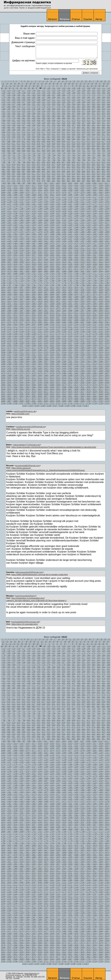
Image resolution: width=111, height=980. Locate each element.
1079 (82, 192)
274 (39, 107)
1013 (9, 185)
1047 (107, 188)
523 (74, 132)
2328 (15, 355)
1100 (101, 195)
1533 (107, 250)
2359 (95, 357)
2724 (37, 406)
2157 (70, 331)
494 (39, 130)
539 (44, 134)
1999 (95, 311)
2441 (46, 369)
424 (19, 123)
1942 (76, 304)
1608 (15, 262)
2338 (76, 355)
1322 (28, 225)
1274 (64, 218)
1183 (58, 206)
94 (25, 88)
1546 (76, 253)
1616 (64, 262)
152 (88, 93)
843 (24, 167)
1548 (88, 253)
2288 (101, 348)
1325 (46, 225)
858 (98, 167)
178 (108, 95)
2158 (76, 331)
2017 (95, 313)
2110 (3, 327)
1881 (34, 297)
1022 (64, 185)
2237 (9, 343)
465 (4, 128)
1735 (22, 278)
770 (98, 158)
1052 (28, 190)
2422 (40, 366)
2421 (34, 366)
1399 (58, 234)
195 (83, 97)
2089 (95, 322)
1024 (76, 185)
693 (44, 151)
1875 (107, 294)
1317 (107, 223)
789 (83, 160)
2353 (58, 357)
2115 (34, 327)
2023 (22, 315)
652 (59, 146)
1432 (40, 239)
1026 (88, 185)
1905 (70, 299)
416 (88, 121)
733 (24, 155)
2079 (34, 322)
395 (93, 118)
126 (68, 90)
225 (14, 102)
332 (108, 111)
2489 (9, 376)
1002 (52, 183)
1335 (107, 225)
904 (108, 172)
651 (53, 146)
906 (9, 174)
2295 (34, 350)
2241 (34, 343)
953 (24, 179)
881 (103, 169)
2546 (28, 382)
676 (68, 148)
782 (49, 160)
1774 (40, 283)
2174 (64, 334)
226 (19, 102)
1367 (82, 230)
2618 (28, 392)
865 (24, 169)
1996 (76, 311)
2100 (52, 325)
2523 (107, 378)
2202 (15, 338)
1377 (34, 232)
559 (34, 137)
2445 (70, 369)
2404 (40, 364)
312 (9, 111)
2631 (107, 392)
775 (14, 160)
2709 (34, 403)
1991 (46, 311)
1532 (101, 250)
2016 (88, 313)
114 (9, 90)
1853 (82, 292)
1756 (40, 280)
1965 (107, 306)
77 (68, 86)
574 (108, 137)
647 (34, 146)
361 (34, 116)
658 (88, 146)
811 (83, 162)
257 (64, 104)
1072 (40, 192)
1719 (34, 276)
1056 (52, 190)
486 (108, 128)
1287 (34, 220)
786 (68, 160)
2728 (61, 406)
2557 (95, 382)
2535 (70, 380)
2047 (58, 318)
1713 (107, 274)
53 (84, 84)
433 (64, 123)
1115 (82, 197)
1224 (88, 211)
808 (68, 162)
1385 (82, 232)
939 (64, 176)
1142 (28, 202)
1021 (58, 185)
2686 (3, 401)
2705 (9, 403)
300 (59, 109)
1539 (34, 253)
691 (34, 151)
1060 (76, 190)
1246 (3, 216)
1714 (3, 276)
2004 (15, 313)
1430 (28, 239)
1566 (88, 255)
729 (4, 155)
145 (53, 93)
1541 (46, 253)
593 (93, 139)
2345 (9, 357)
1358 (28, 230)
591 (83, 139)
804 (49, 162)
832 (78, 165)
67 (30, 86)
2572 (76, 385)
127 (74, 90)
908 (19, 174)
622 (19, 144)
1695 (107, 271)
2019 (107, 313)
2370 (52, 359)
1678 (3, 271)
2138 (64, 329)
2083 (58, 322)
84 (96, 86)
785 (64, 160)
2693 (46, 401)
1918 (40, 301)
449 (34, 125)
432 (59, 123)
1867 (58, 294)
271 (24, 107)
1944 (88, 304)
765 (74, 158)
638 (98, 144)
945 (93, 176)
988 (88, 181)
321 (53, 111)
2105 (82, 325)
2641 (58, 394)
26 (90, 81)
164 (39, 95)
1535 (9, 253)
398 (108, 118)
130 (88, 90)
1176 (15, 206)
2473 (22, 373)
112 (109, 88)
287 (103, 107)
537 (34, 134)
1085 (9, 195)
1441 (95, 239)
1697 (9, 274)
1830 (52, 290)
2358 (88, 357)
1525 (58, 250)
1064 (101, 190)
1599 (70, 260)
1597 (58, 260)
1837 (95, 290)
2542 (3, 382)
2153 (46, 331)
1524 (52, 250)
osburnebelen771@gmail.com (27, 445)
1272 (52, 218)
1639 (95, 264)
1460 (101, 241)
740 (59, 155)
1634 (64, 264)
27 (94, 81)
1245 (107, 213)
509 (4, 132)
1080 (88, 192)
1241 (82, 213)
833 (83, 165)
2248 (76, 343)
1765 (95, 280)
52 (81, 84)
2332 (40, 355)
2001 (107, 311)
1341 (34, 227)
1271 (46, 218)
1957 (58, 306)
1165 (58, 204)
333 (4, 114)
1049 (9, 190)
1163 (46, 204)
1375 (22, 232)
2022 (15, 315)
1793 (46, 285)
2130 (15, 329)
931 (24, 176)
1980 (88, 308)
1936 (40, 304)
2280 (52, 348)
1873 (95, 294)
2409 (70, 364)
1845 (34, 292)
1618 (76, 262)
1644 (15, 267)
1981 (95, 308)
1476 (88, 243)
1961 (82, 306)
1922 (64, 301)
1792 (40, 285)
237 (74, 102)
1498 (3, 248)
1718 (28, 276)
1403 (82, 234)
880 (98, 169)
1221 (70, 211)
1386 (88, 232)
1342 (40, 227)
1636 (76, 264)
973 (14, 181)
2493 (34, 376)
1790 (28, 285)
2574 (88, 385)
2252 (101, 343)
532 (9, 134)
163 (34, 95)
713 (34, 153)
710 (19, 153)
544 (68, 134)
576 (9, 139)
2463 (70, 371)
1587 (107, 257)
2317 (58, 352)
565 (64, 137)
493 (34, 130)
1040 (64, 188)
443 (4, 125)
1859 (9, 294)
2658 (52, 396)
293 (24, 109)
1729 (95, 276)
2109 (107, 325)
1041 (70, 188)
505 (93, 130)
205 (24, 100)
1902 (52, 299)
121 (44, 90)
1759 (58, 280)
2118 (52, 327)
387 (53, 118)
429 (44, 123)
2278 (40, 348)
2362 (3, 359)
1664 (28, 269)
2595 (107, 387)
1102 (3, 197)
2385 (34, 362)
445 (14, 125)
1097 (82, 195)
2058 (15, 320)
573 (103, 137)
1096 (76, 195)
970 (108, 179)
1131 (70, 199)
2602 (40, 389)
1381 (58, 232)
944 (88, 176)
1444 (3, 241)
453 (53, 125)
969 (103, 179)
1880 (28, 297)
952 (19, 179)
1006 (76, 183)
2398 (3, 364)
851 (64, 167)
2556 (88, 382)
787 (74, 160)
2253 (107, 343)
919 (74, 174)
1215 (34, 211)
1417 (58, 236)
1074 (52, 192)
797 (14, 162)
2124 (88, 327)
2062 (40, 320)
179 (4, 97)
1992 (52, 311)
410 (59, 121)
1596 (52, 260)
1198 (40, 209)
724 (88, 153)
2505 (107, 376)
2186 (28, 336)
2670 (15, 399)
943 (83, 176)
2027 (46, 315)
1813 (58, 287)
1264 (3, 218)
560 (39, 137)
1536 (15, 253)
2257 (22, 345)
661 (103, 146)
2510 (28, 378)
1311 (70, 223)
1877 (9, 297)
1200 (52, 209)
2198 (101, 336)
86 (103, 86)
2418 (15, 366)
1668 (52, 269)
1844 (28, 292)
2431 (95, 366)
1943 (82, 304)
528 (98, 132)
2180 (101, 334)
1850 (64, 292)
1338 (15, 227)
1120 (3, 199)
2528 (28, 380)
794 (108, 160)
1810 (40, 287)
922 (88, 174)
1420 (76, 236)
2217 (107, 338)
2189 (46, 336)
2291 (9, 350)
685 (4, 151)
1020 (52, 185)
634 (78, 144)
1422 (88, 236)
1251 (34, 216)
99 (44, 88)
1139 (9, 202)
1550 (101, 253)
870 (49, 169)
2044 (40, 318)
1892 (101, 297)
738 (49, 155)
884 (9, 172)
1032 (15, 188)
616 (98, 141)
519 (53, 132)
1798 (76, 285)
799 (24, 162)
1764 (88, 280)
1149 (70, 202)
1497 (107, 246)
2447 (82, 369)
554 (9, 137)
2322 (88, 352)
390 (68, 118)
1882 (40, 297)
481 (83, 128)
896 (68, 172)
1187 (82, 206)
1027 (95, 185)
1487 (46, 246)
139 (24, 93)
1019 (46, 185)
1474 (76, 243)
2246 (64, 343)
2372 (64, 359)
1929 (107, 301)
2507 (9, 378)
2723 (31, 406)
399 (4, 121)
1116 (88, 197)
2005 (22, 313)
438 (88, 123)
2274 (15, 348)
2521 (95, 378)
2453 (9, 371)
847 (44, 167)
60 (3, 86)
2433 (107, 366)
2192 (64, 336)
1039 (58, 188)
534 (19, 134)
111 (104, 88)
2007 (34, 313)
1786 (3, 285)
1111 (58, 197)
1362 (52, 230)
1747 (95, 278)
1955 (46, 306)
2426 (64, 366)
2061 (34, 320)
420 (108, 121)
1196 (28, 209)
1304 (28, 223)
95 (29, 88)
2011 (58, 313)
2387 (46, 362)
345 (64, 114)
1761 (70, 280)
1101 (107, 195)
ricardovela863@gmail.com (28, 466)
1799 (82, 285)
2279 (46, 348)
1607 (9, 262)
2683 (95, 399)
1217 (46, 211)
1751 (9, 280)
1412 (28, 236)
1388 (101, 232)
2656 (40, 396)
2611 (95, 389)
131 (93, 90)
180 (9, 97)
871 (53, 169)
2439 (34, 369)
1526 (64, 250)
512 (19, 132)
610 (68, 141)
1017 (34, 185)
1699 (22, 274)
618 (108, 141)
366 (59, 116)
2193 (70, 336)
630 (59, 144)
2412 (88, 364)
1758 (52, 280)
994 (9, 183)
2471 (9, 373)
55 (92, 84)
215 (74, 100)
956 (39, 179)
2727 (55, 406)
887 (24, 172)
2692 (40, 401)
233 (53, 102)
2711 (46, 403)
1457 (82, 241)
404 (29, 121)
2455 (22, 371)
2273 (9, 348)
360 (29, 116)
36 (19, 84)
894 (59, 172)
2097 (34, 325)
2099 (46, 325)
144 (49, 93)
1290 (52, 220)
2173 (58, 334)
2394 (88, 362)
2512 (40, 378)
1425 (107, 236)
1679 (9, 271)
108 (89, 88)
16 (51, 81)
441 (103, 123)
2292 (15, 350)
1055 (46, 190)
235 (64, 102)
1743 (70, 278)
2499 (70, 376)
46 (57, 84)
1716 (15, 276)
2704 (3, 403)
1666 (40, 269)
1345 (58, 227)
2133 (34, 329)
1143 (34, 202)
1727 (82, 276)
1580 (64, 257)
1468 (40, 243)
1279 (95, 218)
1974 (52, 308)
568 (78, 137)
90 (10, 88)
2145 (107, 329)
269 (14, 107)
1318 (3, 225)
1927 (95, 301)
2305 (95, 350)
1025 (82, 185)
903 (103, 172)
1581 (70, 257)
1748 (101, 278)
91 (13, 88)
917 (64, 174)
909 (24, 174)
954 (29, 179)
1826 (28, 290)
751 (4, 158)
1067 (9, 192)
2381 (9, 362)
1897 (22, 299)
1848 (52, 292)
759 (44, 158)
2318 (64, 352)
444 (9, 125)
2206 (40, 338)
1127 (46, 199)
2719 (95, 403)
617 (103, 141)
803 (44, 162)
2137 (58, 329)
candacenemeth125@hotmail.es (31, 427)
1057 (58, 190)
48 (65, 84)
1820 (101, 287)
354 (108, 114)
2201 (9, 338)
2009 (46, 313)
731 (14, 155)
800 (29, 162)
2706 (15, 403)
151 (83, 93)
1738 (40, 278)
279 (64, 107)
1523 (46, 250)
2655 (34, 396)
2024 (28, 315)
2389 (58, 362)
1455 (70, 241)
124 (59, 90)
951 (14, 179)
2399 (9, 364)
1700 (28, 274)
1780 (76, 283)
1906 (76, 299)
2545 (22, 382)
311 (4, 111)
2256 (15, 345)
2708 (28, 403)
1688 (64, 271)
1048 (3, 190)
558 (29, 137)
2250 (88, 343)
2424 (52, 366)
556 (19, 137)
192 (68, 97)
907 (14, 174)
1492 (76, 246)
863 (14, 169)
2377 (95, 359)
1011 (106, 183)
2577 (107, 385)
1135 (95, 199)
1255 (58, 216)
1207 (95, 209)
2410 (76, 364)
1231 (22, 213)
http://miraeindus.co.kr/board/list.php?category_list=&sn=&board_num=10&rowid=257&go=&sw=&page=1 (36, 599)
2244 (52, 343)
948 (108, 176)
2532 (52, 380)
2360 (101, 357)
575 (4, 139)
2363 (9, 359)
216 (78, 100)
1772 (28, 283)
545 (74, 134)
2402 (28, 364)
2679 (70, 399)
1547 (82, 253)
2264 (64, 345)
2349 (34, 357)
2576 (101, 385)
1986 (15, 311)
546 (78, 134)
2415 (107, 364)
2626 (76, 392)
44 (50, 84)
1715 (9, 276)
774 (9, 160)
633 (74, 144)
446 (19, 125)
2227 (58, 341)
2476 (40, 373)
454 (59, 125)
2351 (46, 357)
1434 (52, 239)
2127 (107, 327)
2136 (52, 329)
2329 (22, 355)
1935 (34, 304)
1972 (40, 308)
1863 (34, 294)
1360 (40, 230)
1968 (15, 308)
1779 (70, 283)
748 (98, 155)
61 (7, 86)
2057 (9, 320)
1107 (34, 197)
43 (46, 84)
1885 (58, 297)
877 (83, 169)
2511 (34, 378)
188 (49, 97)
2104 (76, 325)
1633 (58, 264)
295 (34, 109)
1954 (40, 306)
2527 (22, 380)
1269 (34, 218)
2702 (101, 401)
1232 (28, 213)
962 (68, 179)
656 (78, 146)
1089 (34, 195)
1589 (9, 260)
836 (98, 165)
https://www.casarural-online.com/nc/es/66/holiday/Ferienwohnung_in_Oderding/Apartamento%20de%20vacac (45, 469)
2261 (46, 345)
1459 (95, 241)
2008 (40, 313)
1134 (88, 199)
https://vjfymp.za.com (21, 429)
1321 (22, 225)
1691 (82, 271)
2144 (101, 329)
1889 (82, 297)
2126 (101, 327)
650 (49, 146)
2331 (34, 355)
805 (53, 162)
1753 (22, 280)
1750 (3, 280)
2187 (34, 336)
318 (39, 111)
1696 (3, 274)
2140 (76, 329)
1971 (34, 308)
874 (68, 169)
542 (59, 134)
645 (24, 146)
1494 (88, 246)
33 (7, 84)
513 (24, 132)
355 (4, 116)
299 (53, 109)
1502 (28, 248)
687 (14, 151)
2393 (82, 362)
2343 (107, 355)
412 (68, 121)
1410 (15, 236)
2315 (46, 352)
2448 (88, 369)
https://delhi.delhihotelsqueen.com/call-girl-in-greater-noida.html (40, 575)
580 (29, 139)
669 (34, 148)
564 (59, 137)
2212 (76, 338)
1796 (64, 285)
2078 (28, 322)
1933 (22, 304)
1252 (40, 216)
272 (29, 107)
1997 (82, 311)
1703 (46, 274)
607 (53, 141)
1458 (88, 241)
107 (84, 88)
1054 (40, 190)
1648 (40, 267)
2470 (3, 373)
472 (39, 128)
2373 (70, 359)
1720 (40, 276)
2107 (95, 325)
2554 (76, 382)
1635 (70, 264)
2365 (22, 359)
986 (78, 181)
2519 (82, 378)
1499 (9, 248)
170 (68, 95)
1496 (101, 246)
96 (33, 88)
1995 (70, 311)
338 (29, 114)
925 (103, 174)
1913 (9, 301)
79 (76, 86)
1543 (58, 253)
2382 (15, 362)
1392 (15, 234)
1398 (52, 234)
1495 (95, 246)
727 (103, 153)
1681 (22, 271)
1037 (46, 188)
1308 (52, 223)
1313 (82, 223)
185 (34, 97)
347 (74, 114)
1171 (95, 204)
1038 (52, 188)
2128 (3, 329)
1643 (9, 267)
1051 (22, 190)
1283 (9, 220)
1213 (22, 211)
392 (78, 118)
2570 (64, 385)
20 (66, 81)
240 (88, 102)
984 (68, 181)
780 (39, 160)
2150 (28, 331)
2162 (101, 331)
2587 (58, 387)
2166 (15, 334)
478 (68, 128)
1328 (64, 225)
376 (108, 116)
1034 (28, 188)
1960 (76, 306)
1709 (82, 274)
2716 (76, 403)
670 (39, 148)
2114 (28, 327)
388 (59, 118)
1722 (52, 276)
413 (74, 121)
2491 (22, 376)
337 (24, 114)
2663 (82, 396)
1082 (101, 192)
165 (44, 95)
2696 (64, 401)
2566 (40, 385)
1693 (95, 271)
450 (39, 125)
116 (19, 90)
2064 (52, 320)
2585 (46, 387)
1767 (107, 280)
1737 (34, 278)
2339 (82, 355)
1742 (64, 278)
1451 (46, 241)
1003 (58, 183)
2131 (22, 329)
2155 (58, 331)
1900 (40, 299)
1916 (28, 301)
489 (14, 130)
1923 (70, 301)
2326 (3, 355)
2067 (70, 320)
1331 (82, 225)
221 (103, 100)
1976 (64, 308)
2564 (28, 385)
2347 (22, 357)
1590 (15, 260)
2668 (3, 399)
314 (19, 111)
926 (108, 174)
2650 (3, 396)
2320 (76, 352)
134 (108, 90)
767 (83, 158)
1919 (46, 301)
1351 (95, 227)
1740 (52, 278)
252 (39, 104)
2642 (64, 394)
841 (14, 167)
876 (78, 169)
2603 (46, 389)
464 (108, 125)
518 (49, 132)
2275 (22, 348)
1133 (82, 199)
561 (44, 137)
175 (93, 95)
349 (83, 114)
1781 (82, 283)
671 (44, 148)
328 (88, 111)
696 (59, 151)
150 (78, 93)
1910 (101, 299)
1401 (70, 234)
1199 (46, 209)
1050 (15, 190)
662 (108, 146)
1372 (3, 232)
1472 (64, 243)
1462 (3, 243)
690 (29, 151)
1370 (101, 230)
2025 (34, 315)
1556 (28, 255)
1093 (58, 195)
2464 (76, 371)
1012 (3, 185)
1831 (58, 290)
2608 (76, 389)
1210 (3, 211)
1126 (40, 199)
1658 (101, 267)
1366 (76, 230)
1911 (107, 299)
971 (4, 181)
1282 (3, 220)
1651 (58, 267)
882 (108, 169)
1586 (101, 257)
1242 (88, 213)
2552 (64, 382)
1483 (22, 246)
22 (74, 81)
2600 (28, 389)
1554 (15, 255)
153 (93, 93)
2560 (3, 385)
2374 (76, 359)
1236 (52, 213)
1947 (107, 304)
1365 (70, 230)
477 (64, 128)
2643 (70, 394)
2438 (28, 369)
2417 (9, 366)
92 (17, 88)
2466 (88, 371)
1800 (88, 285)
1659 (107, 267)
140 (29, 93)
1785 (107, 283)
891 (44, 172)
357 (14, 116)
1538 (28, 253)
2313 (34, 352)
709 (14, 153)
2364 (15, 359)
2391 (70, 362)
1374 (15, 232)
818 (9, 165)
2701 (95, 401)
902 (98, 172)
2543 (9, 382)
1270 (40, 218)
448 (29, 125)
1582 (76, 257)
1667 (46, 269)
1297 (95, 220)
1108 (40, 197)
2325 (107, 352)
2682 (88, 399)
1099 (95, 195)
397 (103, 118)
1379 (46, 232)
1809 (34, 287)
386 (49, 118)
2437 (22, 369)
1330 (76, 225)
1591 (22, 260)
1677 (107, 269)
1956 (52, 306)
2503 (95, 376)
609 (64, 141)
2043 (34, 318)
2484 (88, 373)
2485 (95, 373)
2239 (22, 343)
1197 (34, 209)
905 (4, 174)
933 (34, 176)
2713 (58, 403)
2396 (101, 362)
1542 (52, 253)
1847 (46, 292)
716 (49, 153)
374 (98, 116)
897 (74, 172)
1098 (88, 195)
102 (59, 88)
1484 (28, 246)
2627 (82, 392)
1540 (40, 253)
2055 (107, 318)
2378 (101, 359)
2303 (82, 350)
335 (14, 114)
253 (44, 104)
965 (83, 179)
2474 (28, 373)
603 (34, 141)
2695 (58, 401)
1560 (52, 255)
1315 (95, 223)
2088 (88, 322)
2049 (70, 318)
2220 (15, 341)
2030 (64, 315)
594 (98, 139)
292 (19, 109)
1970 (28, 308)
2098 (40, 325)
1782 (88, 283)
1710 (88, 274)
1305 (34, 223)
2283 (70, 348)
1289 (46, 220)
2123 (82, 327)
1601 (82, 260)
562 (49, 137)
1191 (107, 206)
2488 (3, 376)
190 (59, 97)
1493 (82, 246)
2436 (15, 369)
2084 (64, 322)
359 (24, 116)
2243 (46, 343)
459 (83, 125)
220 (98, 100)
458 (78, 125)
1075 (58, 192)
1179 (34, 206)
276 (49, 107)
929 (14, 176)
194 (78, 97)
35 (15, 84)
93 (21, 88)
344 (59, 114)
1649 (46, 267)
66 (26, 86)
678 (78, 148)
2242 (40, 343)
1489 (58, 246)
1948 (3, 306)
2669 (9, 399)
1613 (46, 262)
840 (9, 167)
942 (78, 176)
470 (29, 128)
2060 (28, 320)
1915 (22, 301)
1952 (28, 306)
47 (61, 84)
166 (49, 95)
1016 (28, 185)
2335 (58, 355)
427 (34, 123)
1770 (15, 283)
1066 (3, 192)
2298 (52, 350)
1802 (101, 285)
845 (34, 167)
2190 (52, 336)
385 (44, 118)
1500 (15, 248)
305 (83, 109)
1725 (70, 276)
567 (74, 137)
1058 (64, 190)
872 (59, 169)
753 (14, 158)
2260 (40, 345)
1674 (88, 269)
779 (34, 160)
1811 (46, 287)
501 (74, 130)
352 (98, 114)
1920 (52, 301)
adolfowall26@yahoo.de (25, 411)
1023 (70, 185)
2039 (9, 318)
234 (59, 102)
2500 (76, 376)
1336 (3, 227)
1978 (76, 308)
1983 (107, 308)
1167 (70, 204)
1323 (34, 225)
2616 (15, 392)
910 (29, 174)
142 (39, 93)
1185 (70, 206)
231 (44, 102)
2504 (101, 376)
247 (14, 104)
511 (14, 132)
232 (49, 102)
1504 (40, 248)
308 (98, 109)
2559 (107, 382)
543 (64, 134)
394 (88, 118)
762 (59, 158)
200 (108, 97)
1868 (64, 294)
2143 (95, 329)
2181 (107, 334)
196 (88, 97)
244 (108, 102)
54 (88, 84)
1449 (34, 241)
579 (24, 139)
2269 (95, 345)
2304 (88, 350)
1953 (34, 306)
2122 (76, 327)
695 (53, 151)
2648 (101, 394)
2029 (58, 315)
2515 (58, 378)
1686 (52, 271)
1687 (58, 271)
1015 (22, 185)
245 (4, 104)
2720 (101, 403)
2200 (3, 338)
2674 (40, 399)
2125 (95, 327)
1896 (15, 299)
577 (14, 139)
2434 (3, 369)
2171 (46, 334)
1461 (107, 241)
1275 (70, 218)
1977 (70, 308)
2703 (107, 401)
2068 (76, 320)
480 (78, 128)
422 (9, 123)
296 (39, 109)
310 (108, 109)
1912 (3, 301)
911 (34, 174)
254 (49, 104)
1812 (52, 287)
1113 (70, 197)
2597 (9, 389)
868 (39, 169)
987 (83, 181)
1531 (95, 250)
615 (93, 141)
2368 (40, 359)
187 (44, 97)
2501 (82, 376)
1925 (82, 301)
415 (83, 121)
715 (44, 153)
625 (34, 144)
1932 (15, 304)
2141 (82, 329)
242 (98, 102)
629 (53, 144)
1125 (34, 199)
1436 (64, 239)
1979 (82, 308)
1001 (46, 183)
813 (93, 162)
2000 (101, 311)
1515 (107, 248)
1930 (3, 304)
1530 (88, 250)
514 (29, 132)
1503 (34, 248)
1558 (40, 255)
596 (108, 139)
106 (79, 88)
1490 (64, 246)
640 (108, 144)
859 (103, 167)
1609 (22, 262)
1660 (3, 269)
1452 (52, 241)
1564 (76, 255)
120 (39, 90)
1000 (39, 183)
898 (78, 172)
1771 (22, 283)
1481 (9, 246)
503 (83, 130)
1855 (95, 292)
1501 (22, 248)
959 (53, 179)
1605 (107, 260)
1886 (64, 297)
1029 (107, 185)
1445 (9, 241)
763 (64, 158)
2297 (46, 350)
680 (88, 148)
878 (88, 169)
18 (59, 81)
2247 (70, 343)
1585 (95, 257)
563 (53, 137)
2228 (64, 341)
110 (99, 88)
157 (4, 95)
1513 (95, 248)
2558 (101, 382)
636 (88, 144)
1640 (101, 264)
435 (74, 123)
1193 (9, 209)
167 (53, 95)
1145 (46, 202)
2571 (70, 385)
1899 (34, 299)
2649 (107, 394)
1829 (46, 290)
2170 (40, 334)
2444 (64, 369)
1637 (82, 264)
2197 (95, 336)
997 (24, 183)
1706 (64, 274)
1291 (58, 220)
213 (64, 100)
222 (108, 100)
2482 (76, 373)
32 (3, 84)
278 (59, 107)
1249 (22, 216)
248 (19, 104)
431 (53, 123)
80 (80, 86)
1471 (58, 243)
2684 (101, 399)
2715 (70, 403)
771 (103, 158)
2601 (34, 389)
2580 (15, 387)
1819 (95, 287)
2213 (82, 338)
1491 (70, 246)
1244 (101, 213)
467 (14, 128)
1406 (101, 234)
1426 (3, 239)
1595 (46, 260)
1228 (3, 213)
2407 (58, 364)
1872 (88, 294)
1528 (76, 250)
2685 (107, 399)
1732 (3, 278)
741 (64, 155)
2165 (9, 334)
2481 (70, 373)
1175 (9, 206)
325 (74, 111)
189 (53, 97)
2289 (107, 348)
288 (108, 107)
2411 (82, 364)
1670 (64, 269)
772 (108, 158)
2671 (22, 399)
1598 (64, 260)
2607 (70, 389)
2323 (95, 352)
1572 (15, 257)
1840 (3, 292)
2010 (52, 313)
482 (88, 128)
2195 (82, 336)
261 (83, 104)
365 (53, 116)
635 (83, 144)
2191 (58, 336)
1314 (88, 223)
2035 (95, 315)
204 (19, 100)
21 (70, 81)
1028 (101, 185)
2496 (52, 376)
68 (34, 86)
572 (98, 137)
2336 (64, 355)
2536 (76, 380)
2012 (64, 313)
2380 (3, 362)
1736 (28, 278)
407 (44, 121)
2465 (82, 371)
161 (24, 95)
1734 (15, 278)
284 (88, 107)
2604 (52, 389)
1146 (52, 202)
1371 (107, 230)
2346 (15, 357)
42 (42, 84)
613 (83, 141)
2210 (64, 338)
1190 (101, 206)
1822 (3, 290)
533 (14, 134)
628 (49, 144)
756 (29, 158)
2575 (95, 385)
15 (47, 81)
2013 (70, 313)
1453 (58, 241)
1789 (22, 285)
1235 (46, 213)
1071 (34, 192)
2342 (101, 355)
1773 (34, 283)
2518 (76, 378)
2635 (22, 394)
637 (93, 144)
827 (53, 165)
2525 (9, 380)
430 (49, 123)
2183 (9, 336)
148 (68, 93)
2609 (82, 389)
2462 (64, 371)
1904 (64, 299)
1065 (107, 190)
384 (39, 118)
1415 (46, 236)
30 (105, 81)
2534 (64, 380)
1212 (15, 211)
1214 (28, 211)
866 (29, 169)
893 (53, 172)
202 (9, 100)
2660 (64, 396)
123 (53, 90)
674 (59, 148)
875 (74, 169)
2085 (70, 322)
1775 (46, 283)
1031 (9, 188)
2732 (85, 406)
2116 (40, 327)
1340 (28, 227)
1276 (76, 218)
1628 (28, 264)
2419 (22, 366)
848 (49, 167)
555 (14, 137)
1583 (82, 257)
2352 (52, 357)
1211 (9, 211)
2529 (34, 380)
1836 (88, 290)
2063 (46, 320)
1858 (3, 294)
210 (49, 100)
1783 (95, 283)
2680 (76, 399)
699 (74, 151)
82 (88, 86)
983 (64, 181)
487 (4, 130)
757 (34, 158)
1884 (52, 297)
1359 (34, 230)
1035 (34, 188)
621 (14, 144)
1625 (9, 264)
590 (78, 139)
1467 (34, 243)
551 (103, 134)
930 (19, 176)
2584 (40, 387)
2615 (9, 392)
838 (108, 165)
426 (29, 123)
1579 (58, 257)
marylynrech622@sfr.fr (26, 596)
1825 (22, 290)
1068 (15, 192)
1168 (76, 204)
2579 (9, 387)
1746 (88, 278)
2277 (34, 348)
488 (9, 130)
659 (93, 146)
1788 (15, 285)
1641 (107, 264)
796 (9, 162)
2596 (3, 389)
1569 (107, 255)
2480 (64, 373)
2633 (9, 394)
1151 (82, 202)
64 (18, 86)
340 (39, 114)
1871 (82, 294)
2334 (52, 355)
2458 (40, 371)
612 (78, 141)
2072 (101, 320)
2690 (28, 401)
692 (39, 151)
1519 (22, 250)
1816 (76, 287)
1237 (58, 213)
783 (53, 160)
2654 (28, 396)
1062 (88, 190)
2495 (46, 376)
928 (9, 176)
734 (29, 155)
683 (103, 148)
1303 (22, 223)
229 (34, 102)
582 (39, 139)
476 (59, 128)
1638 (88, 264)
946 (98, 176)
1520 (28, 250)
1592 (28, 260)
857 (93, 167)
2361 (107, 357)
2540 (101, 380)
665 (14, 148)
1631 (46, 264)
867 (34, 169)
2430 (88, 366)
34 (11, 84)
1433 (46, 239)
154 (98, 93)
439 (93, 123)
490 (19, 130)
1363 (58, 230)
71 (45, 86)
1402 (76, 234)
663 (4, 148)
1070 (28, 192)
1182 (52, 206)
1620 (88, 262)
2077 (22, 322)
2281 (58, 348)
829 (64, 165)
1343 (46, 227)
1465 (22, 243)
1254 (52, 216)
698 (68, 151)
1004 (64, 183)
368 (68, 116)
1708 (76, 274)
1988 (28, 311)
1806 (15, 287)
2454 (15, 371)
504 (88, 130)
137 (14, 93)
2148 (15, 331)
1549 (95, 253)
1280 (101, 218)
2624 (64, 392)
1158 (15, 204)
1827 (34, 290)
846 (39, 167)
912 (39, 174)
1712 (101, 274)
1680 (15, 271)
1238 (64, 213)
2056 (3, 320)
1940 (64, 304)
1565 (82, 255)
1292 (64, 220)
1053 (34, 190)
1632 (52, 264)
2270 (101, 345)
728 (108, 153)
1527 (70, 250)
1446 (15, 241)
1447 (22, 241)
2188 (40, 336)
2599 (22, 389)
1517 (9, 250)
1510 (76, 248)
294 (29, 109)
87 (107, 86)
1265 (9, 218)
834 (88, 165)
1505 (46, 248)
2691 (34, 401)
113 (4, 90)
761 (53, 158)
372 (88, 116)
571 (93, 137)
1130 (64, 199)
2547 (34, 382)
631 (64, 144)
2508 (15, 378)
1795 (58, 285)
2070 (88, 320)
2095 (22, 325)
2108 (101, 325)
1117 (95, 197)
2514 (52, 378)
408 (49, 121)
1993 (58, 311)
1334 (101, 225)
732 (19, 155)
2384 (28, 362)
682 (98, 148)
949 (4, 179)
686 (9, 151)
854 (78, 167)
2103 (70, 325)
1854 (88, 292)
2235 (107, 341)
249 (24, 104)
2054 (101, 318)
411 (64, 121)
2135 (46, 329)
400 (9, 121)
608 (59, 141)
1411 (22, 236)
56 (96, 84)
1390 (3, 234)
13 (39, 81)
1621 (95, 262)
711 (24, 153)
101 (54, 88)
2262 (52, 345)
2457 (34, 371)
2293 (22, 350)
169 (64, 95)
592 (88, 139)
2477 (46, 373)
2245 (58, 343)
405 (34, 121)
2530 (40, 380)
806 (59, 162)
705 (103, 151)
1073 (46, 192)
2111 (9, 327)
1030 (3, 188)
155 (103, 93)
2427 (70, 366)
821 (24, 165)
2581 (22, 387)
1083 (107, 192)
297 (44, 109)
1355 (9, 230)
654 (68, 146)
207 (34, 100)
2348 (28, 357)
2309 (9, 352)
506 (98, 130)
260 (78, 104)
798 (19, 162)
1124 (28, 199)
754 (19, 158)
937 (53, 176)
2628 (88, 392)
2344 (3, 357)
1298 (101, 220)
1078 (76, 192)
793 (103, 160)
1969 (22, 308)
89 (6, 88)
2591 (82, 387)
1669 (58, 269)
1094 (64, 195)
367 (64, 116)
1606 (3, 262)
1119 (107, 197)
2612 (101, 389)
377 (4, 118)
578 (19, 139)
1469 (46, 243)
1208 (101, 209)
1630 (40, 264)
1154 (101, 202)
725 (93, 153)
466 (9, 128)
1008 (88, 183)
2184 (15, 336)
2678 (64, 399)
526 (88, 132)
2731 (79, 406)
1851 (70, 292)
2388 (52, 362)
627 (44, 144)
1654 (76, 267)
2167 (22, 334)
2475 (34, 373)
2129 (9, 329)
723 (83, 153)
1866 (52, 294)
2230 (76, 341)
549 (93, 134)
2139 (70, 329)
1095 (70, 195)
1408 (3, 236)
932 (29, 176)
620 (9, 144)
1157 (9, 204)
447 (24, 125)
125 (64, 90)
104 (69, 88)
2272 (3, 348)
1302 (15, 223)
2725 (43, 406)
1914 (15, 301)
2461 (58, 371)
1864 (40, 294)
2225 (46, 341)
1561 (58, 255)
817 (4, 165)
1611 (34, 262)
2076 (15, 322)
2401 (22, 364)
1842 (15, 292)
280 (68, 107)
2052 (88, 318)
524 (78, 132)
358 (19, 116)
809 (74, 162)
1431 (34, 239)
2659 (58, 396)
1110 (52, 197)
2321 (82, 352)
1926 (88, 301)
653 (64, 146)
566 (68, 137)
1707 (70, 274)
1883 (46, 297)
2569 (58, 385)
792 (98, 160)
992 (108, 181)
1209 (107, 209)
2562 (15, 385)
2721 (107, 403)
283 (83, 107)
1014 (15, 185)
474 (49, 128)
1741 (58, 278)
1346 (64, 227)
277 (53, 107)
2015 (82, 313)
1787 (9, 285)
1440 (88, 239)
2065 (58, 320)
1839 (107, 290)
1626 (15, 264)
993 (4, 183)
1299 (107, 220)
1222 (76, 211)
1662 (15, 269)
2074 (3, 322)
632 (68, 144)
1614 (52, 262)
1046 (101, 188)
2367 (34, 359)
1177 (22, 206)
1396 (40, 234)
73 (53, 86)
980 (49, 181)
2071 (95, 320)
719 (64, 153)
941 (74, 176)
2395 (95, 362)
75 (61, 86)
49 (69, 84)
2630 (101, 392)
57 (100, 84)
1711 (95, 274)
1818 (88, 287)
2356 (76, 357)
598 (9, 141)
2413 (95, 364)
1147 (58, 202)
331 (103, 111)
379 (14, 118)
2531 (46, 380)
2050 (76, 318)
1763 (82, 280)
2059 (22, 320)
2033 (82, 315)
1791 (34, 285)
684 (108, 148)
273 (34, 107)
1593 (34, 260)
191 (64, 97)
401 (14, 121)
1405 (95, 234)
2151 (34, 331)
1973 (46, 308)
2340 (88, 355)
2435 (9, 369)
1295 (82, 220)
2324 (101, 352)
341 (44, 114)
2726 (49, 406)
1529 (82, 250)
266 (108, 104)
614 (88, 141)
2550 (52, 382)
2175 (70, 334)
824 (39, 165)
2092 (3, 325)
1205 (82, 209)
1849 (58, 292)
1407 (107, 234)
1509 (70, 248)
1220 (64, 211)
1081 (95, 192)
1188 (88, 206)
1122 (15, 199)
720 (68, 153)
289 (4, 109)
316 (29, 111)
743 (74, 155)
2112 (15, 327)
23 (78, 81)
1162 (40, 204)
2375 (82, 359)
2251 (95, 343)
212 (59, 100)
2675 (46, 399)
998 (29, 183)
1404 (88, 234)
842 (19, 167)
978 (39, 181)
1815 (70, 287)
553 (4, 137)
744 (78, 155)
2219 (9, 341)
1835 (82, 290)
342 (49, 114)
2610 (88, 389)
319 (44, 111)
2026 (40, 315)
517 (44, 132)
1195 (22, 209)
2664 (88, 396)
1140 (15, 202)
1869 (70, 294)
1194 (15, 209)
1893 (107, 297)
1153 (95, 202)
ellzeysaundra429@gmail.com (29, 572)
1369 (95, 230)
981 (53, 181)
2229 (70, 341)
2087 (82, 322)
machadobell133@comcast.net (25, 622)
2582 (28, 387)
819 (14, 165)
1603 (95, 260)
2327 (9, 355)
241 (93, 102)
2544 (15, 382)
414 (78, 121)
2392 (76, 362)
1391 (9, 234)
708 (9, 153)
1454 (64, 241)
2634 (15, 394)
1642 (3, 267)
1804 (3, 287)
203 (14, 100)
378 (9, 118)
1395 (34, 234)
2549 (46, 382)
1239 (70, 213)
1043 (82, 188)
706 (108, 151)
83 (92, 86)
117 (24, 90)
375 (103, 116)
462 (98, 125)
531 (4, 134)
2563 (22, 385)
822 (29, 165)
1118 (101, 197)
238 (78, 102)
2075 (9, 322)
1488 (52, 246)
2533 (58, 380)
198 (98, 97)
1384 (76, 232)
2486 (101, 373)
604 (39, 141)
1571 (9, 257)
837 (103, 165)
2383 (22, 362)
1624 (3, 264)
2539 (95, 380)
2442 (52, 369)
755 (24, 158)
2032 (76, 315)
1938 (52, 304)
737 (44, 155)
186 (39, 97)
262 (88, 104)
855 (83, 167)
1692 (88, 271)
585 (53, 139)
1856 (101, 292)
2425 (58, 366)
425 (24, 123)
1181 (46, 206)
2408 (64, 364)
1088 (28, 195)
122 (49, 90)
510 (9, 132)
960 (59, 179)
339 (34, 114)
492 (29, 130)
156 (108, 93)
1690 (76, 271)
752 (9, 158)
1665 (34, 269)
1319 (9, 225)
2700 (88, 401)
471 (34, 128)
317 (34, 111)
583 (44, 139)
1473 (70, 243)
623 (24, 144)
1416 (52, 236)
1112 (64, 197)
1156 (3, 204)
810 (78, 162)
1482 (15, 246)
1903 (58, 299)
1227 (107, 211)
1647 (34, 267)
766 (78, 158)
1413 (34, 236)
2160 (88, 331)
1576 (40, 257)
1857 (107, 292)
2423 (46, 366)
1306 (40, 223)
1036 (40, 188)
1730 (101, 276)
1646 (28, 267)
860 (108, 167)
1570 (3, 257)
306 (88, 109)
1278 (88, 218)
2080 (40, 322)
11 (32, 81)
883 (4, 172)
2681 (82, 399)
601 (24, 141)
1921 (58, 301)
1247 (9, 216)
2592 (88, 387)
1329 (70, 225)
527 (93, 132)
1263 (107, 216)
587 (64, 139)
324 (68, 111)
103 (64, 88)
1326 (52, 225)
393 (83, 118)
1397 (46, 234)
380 (19, 118)
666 (19, 148)
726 (98, 153)
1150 (76, 202)
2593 (95, 387)
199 (103, 97)
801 (34, 162)
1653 (70, 267)
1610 (28, 262)
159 (14, 95)
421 (4, 123)
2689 (22, 401)
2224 (40, 341)
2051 (82, 318)
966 (88, 179)
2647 (95, 394)
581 (34, 139)
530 (108, 132)
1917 (34, 301)
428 (39, 123)
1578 (52, 257)
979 (44, 181)
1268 (28, 218)
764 (68, 158)
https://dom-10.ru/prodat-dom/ (25, 624)
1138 (3, 202)
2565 (34, 385)
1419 (70, 236)
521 (64, 132)
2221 (22, 341)
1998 (88, 311)
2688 (15, 401)
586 (59, 139)
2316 (52, 352)
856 (88, 167)
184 (29, 97)
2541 (107, 380)
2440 (40, 369)
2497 (58, 376)
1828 (40, 290)
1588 (3, 260)
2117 (46, 327)
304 (78, 109)
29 (101, 81)
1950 (15, 306)
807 (64, 162)
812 (88, 162)
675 (64, 148)
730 (9, 155)
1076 (64, 192)
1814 (64, 287)
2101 (58, 325)
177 (103, 95)
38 (27, 84)
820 (19, 165)
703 (93, 151)
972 (9, 181)
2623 (58, 392)
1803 (107, 285)
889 (34, 172)
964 (78, 179)
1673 (82, 269)
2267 (82, 345)
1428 (15, 239)
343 (53, 114)
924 (98, 174)
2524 (3, 380)
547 (83, 134)
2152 (40, 331)
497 (53, 130)
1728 (88, 276)
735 (34, 155)
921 (83, 174)
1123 (22, 199)
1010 (100, 183)
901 (93, 172)
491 (24, 130)
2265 (70, 345)
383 (34, 118)
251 (34, 104)
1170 (88, 204)
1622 (101, 262)
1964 (101, 306)
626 (39, 144)
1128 (52, 199)
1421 (82, 236)
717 (53, 153)
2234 (101, 341)
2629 (95, 392)
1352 (101, 227)
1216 (40, 211)
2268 (88, 345)
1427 (9, 239)
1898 (28, 299)
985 (74, 181)
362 (39, 116)
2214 (88, 338)
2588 (64, 387)
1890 (88, 297)
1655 (82, 267)
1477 (95, 243)
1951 (22, 306)
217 (83, 100)
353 (103, 114)
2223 (34, 341)
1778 (64, 283)
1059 (70, 190)
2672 (28, 399)
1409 (9, 236)
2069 (82, 320)
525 (83, 132)
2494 (40, 376)
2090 (101, 322)
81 (84, 86)
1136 (101, 199)
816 (108, 162)
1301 (9, 223)
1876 (3, 297)
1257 (70, 216)
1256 (64, 216)
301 (64, 109)
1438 (76, 239)
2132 (28, 329)
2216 (101, 338)
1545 (70, 253)
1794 (52, 285)
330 (98, 111)
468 (19, 128)
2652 (15, 396)
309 (103, 109)
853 (74, 167)
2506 (3, 378)
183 (24, 97)
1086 (15, 195)
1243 (95, 213)
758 (39, 158)
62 (10, 86)
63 (14, 86)
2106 (88, 325)
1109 (46, 197)
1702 (40, 274)
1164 (52, 204)
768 (88, 158)
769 (93, 158)
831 (74, 165)
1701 (34, 274)
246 (9, 104)
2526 (15, 380)
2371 (58, 359)
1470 (52, 243)
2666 (101, 396)
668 (29, 148)
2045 (46, 318)
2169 (34, 334)
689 (24, 151)
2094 (15, 325)
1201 (58, 209)
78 (72, 86)
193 (74, 97)
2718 (88, 403)
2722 (24, 406)
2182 (3, 336)
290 (9, 109)
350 (88, 114)
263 (93, 104)
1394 (28, 234)
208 (39, 100)
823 (34, 165)
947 (103, 176)
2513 (46, 378)
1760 (64, 280)
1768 (3, 283)
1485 (34, 246)
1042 (76, 188)
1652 (64, 267)
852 (68, 167)
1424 (101, 236)
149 (74, 93)
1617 (70, 262)
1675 (95, 269)
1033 (22, 188)
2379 (107, 359)
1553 (9, 255)
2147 (9, 331)
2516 (64, 378)
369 (74, 116)
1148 (64, 202)
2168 (28, 334)
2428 (76, 366)
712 (29, 153)
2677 (58, 399)
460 (88, 125)
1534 (3, 253)
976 (29, 181)
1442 (101, 239)
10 (28, 81)
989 (93, 181)
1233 (34, 213)
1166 (64, 204)
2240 (28, 343)
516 (39, 132)
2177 (82, 334)
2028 (52, 315)
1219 (58, 211)
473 (44, 128)
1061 (82, 190)
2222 (28, 341)
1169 (82, 204)
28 (97, 81)
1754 (28, 280)
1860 (15, 294)
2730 (73, 406)
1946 (101, 304)
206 (29, 100)
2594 (101, 387)
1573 (22, 257)
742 (68, 155)
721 (74, 153)
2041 (22, 318)
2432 (101, 366)
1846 (40, 292)
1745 (82, 278)
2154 (52, 331)
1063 (95, 190)
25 (86, 81)
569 (83, 137)
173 (83, 95)
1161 (34, 204)
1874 (101, 294)
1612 (40, 262)
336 (19, 114)
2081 (46, 322)
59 (108, 84)
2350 (40, 357)
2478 (52, 373)
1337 (9, 227)
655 (74, 146)
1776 (52, 283)
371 (83, 116)
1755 (34, 280)
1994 (64, 311)
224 (9, 102)
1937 (46, 304)
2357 (82, 357)
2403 (34, 364)
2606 (64, 389)
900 (88, 172)
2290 (3, 350)
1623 (107, 262)
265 (103, 104)
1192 (3, 209)
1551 (107, 253)
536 (29, 134)
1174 (3, 206)
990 (98, 181)
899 (83, 172)
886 (19, 172)
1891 (95, 297)
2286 (88, 348)
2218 (3, 341)
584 (49, 139)
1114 (76, 197)
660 (98, 146)
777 (24, 160)
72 (49, 86)
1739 (46, 278)
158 (9, 95)
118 (29, 90)
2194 (76, 336)
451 (44, 125)
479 (74, 128)
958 (49, 179)
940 (68, 176)
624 (29, 144)
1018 (40, 185)
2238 (15, 343)
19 (63, 81)
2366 (28, 359)
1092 (52, 195)
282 (78, 107)
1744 (76, 278)
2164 (3, 334)
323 (64, 111)
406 (39, 121)
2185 (22, 336)
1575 (34, 257)
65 (22, 86)
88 (2, 88)
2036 (101, 315)
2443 (58, 369)
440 (98, 123)
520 (59, 132)
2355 (70, 357)
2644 (76, 394)
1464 (15, 243)
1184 (64, 206)
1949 (9, 306)
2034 (88, 315)
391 (74, 118)
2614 (3, 392)
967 (93, 179)
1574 (28, 257)
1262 (101, 216)
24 (82, 81)
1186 (76, 206)
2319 (70, 352)
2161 (95, 331)
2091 (107, 322)
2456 (28, 371)
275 (44, 107)
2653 (22, 396)
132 (98, 90)
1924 (76, 301)
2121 (70, 327)
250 (29, 104)
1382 (64, 232)
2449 (95, 369)
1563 (70, 255)
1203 (70, 209)
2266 (76, 345)
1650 (52, 267)
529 (103, 132)
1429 (22, 239)
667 (24, 148)
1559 (46, 255)
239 (83, 102)
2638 (40, 394)
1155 (107, 202)
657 (83, 146)
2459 (46, 371)
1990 (40, 311)
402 (19, 121)
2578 (3, 387)
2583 (34, 387)
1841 (9, 292)
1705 (58, 274)
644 (19, 146)
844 (29, 167)
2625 (70, 392)
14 (43, 81)
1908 (88, 299)
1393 (22, 234)
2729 (67, 406)
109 (94, 88)
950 (9, 179)
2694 (52, 401)
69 (37, 86)
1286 (28, 220)
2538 (88, 380)
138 (19, 93)
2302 (76, 350)
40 (34, 84)
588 (68, 139)
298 (49, 109)
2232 (88, 341)
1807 (22, 287)
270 (19, 107)
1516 (3, 250)
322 (59, 111)
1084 (3, 195)
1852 (76, 292)
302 (68, 109)
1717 (22, 276)
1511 (82, 248)
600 (19, 141)
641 (4, 146)
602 (29, 141)
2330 (28, 355)
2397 (107, 362)
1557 (34, 255)
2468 (101, 371)
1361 (46, 230)
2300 (64, 350)
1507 (58, 248)
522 (68, 132)
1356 (15, 230)
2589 (70, 387)
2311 (22, 352)
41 (38, 84)
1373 (9, 232)
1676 (101, 269)
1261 (95, 216)
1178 (28, 206)
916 (59, 174)
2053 (95, 318)
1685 (46, 271)
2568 (52, 385)
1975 (58, 308)
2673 (34, 399)
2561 (9, 385)
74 (57, 86)
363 (44, 116)
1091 (46, 195)
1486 (40, 246)
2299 (58, 350)
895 (64, 172)
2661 (70, 396)
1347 (70, 227)
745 (83, 155)
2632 (3, 394)
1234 (40, 213)
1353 (107, 227)
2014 (76, 313)
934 (39, 176)
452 (49, 125)
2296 (40, 350)
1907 (82, 299)
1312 (76, 223)
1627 (22, 264)
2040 (15, 318)
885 (14, 172)
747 (93, 155)
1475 (82, 243)
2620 (40, 392)
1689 (70, 271)
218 (88, 100)
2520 (88, 378)
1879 (22, 297)
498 (59, 130)
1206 (88, 209)
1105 (22, 197)
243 (103, 102)
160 (19, 95)
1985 (9, 311)
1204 (76, 209)
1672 (76, 269)
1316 (101, 223)
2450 (101, 369)
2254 (3, 345)
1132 (76, 199)
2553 (70, 382)
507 (103, 130)
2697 (70, 401)
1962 (88, 306)
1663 (22, 269)
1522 (40, 250)
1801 (95, 285)
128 (78, 90)
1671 (70, 269)
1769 (9, 283)
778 (29, 160)
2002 (3, 313)
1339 (22, 227)
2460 (52, 371)
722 (78, 153)
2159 (82, 331)
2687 (9, 401)
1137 (107, 199)
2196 (88, 336)
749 (103, 155)
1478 (101, 243)
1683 (34, 271)
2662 (76, 396)
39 (30, 84)
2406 (52, 364)
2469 (107, 371)
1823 (9, 290)
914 (49, 174)
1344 (52, 227)
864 (19, 169)
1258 (76, 216)
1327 (58, 225)
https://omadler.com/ (20, 414)
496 (49, 130)
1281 (107, 218)
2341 (95, 355)
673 (53, 148)
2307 (107, 350)
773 (4, 160)
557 (24, 137)
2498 (64, 376)
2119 (58, 327)
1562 (64, 255)
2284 (76, 348)
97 (37, 88)
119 (34, 90)
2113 (22, 327)
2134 (40, 329)
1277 (82, 218)
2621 (46, 392)
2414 (101, 364)
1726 (76, 276)
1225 (95, 211)
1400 (64, 234)
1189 (95, 206)
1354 (3, 230)
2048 (64, 318)
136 (9, 93)
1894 (3, 299)
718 (59, 153)
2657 (46, 396)
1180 (40, 206)
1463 (9, 243)
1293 (70, 220)
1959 (70, 306)
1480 (3, 246)
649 (44, 146)
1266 (15, 218)
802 (39, 162)
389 (64, 118)
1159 (22, 204)
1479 (107, 243)
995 (14, 183)
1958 (64, 306)
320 (49, 111)
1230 (15, 213)
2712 (52, 403)
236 (68, 102)
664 (9, 148)
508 (108, 130)
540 (49, 134)
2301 (70, 350)
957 (44, 179)
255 (53, 104)
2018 (101, 313)
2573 (82, 385)
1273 (58, 218)
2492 (28, 376)
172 (78, 95)
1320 (15, 225)
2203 (22, 338)
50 (73, 84)
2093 (9, 325)
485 (103, 128)
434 (68, 123)
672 (49, 148)
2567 (46, 385)
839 (4, 167)
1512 (88, 248)
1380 (52, 232)
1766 (101, 280)
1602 (88, 260)
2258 (28, 345)
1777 (58, 283)
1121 (9, 199)
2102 (64, 325)
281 (74, 107)
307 (93, 109)
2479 (58, 373)
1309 (58, 223)
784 (59, 160)
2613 (107, 389)
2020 (3, 315)
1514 (101, 248)
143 (44, 93)
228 (29, 102)
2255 (9, 345)
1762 (76, 280)
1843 (22, 292)
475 (53, 128)
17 (55, 81)
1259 (82, 216)
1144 (40, 202)
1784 (101, 283)
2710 (40, 403)
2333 (46, 355)
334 (9, 114)
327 (83, 111)
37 (23, 84)
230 (39, 102)
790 (88, 160)
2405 (46, 364)
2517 (70, 378)
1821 (107, 287)
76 (65, 86)
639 (103, 144)
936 (49, 176)
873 (64, 169)
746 (88, 155)
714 (39, 153)
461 (93, 125)
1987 (22, 311)
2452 (3, 371)
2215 (95, 338)
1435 (58, 239)
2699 (82, 401)
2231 (82, 341)
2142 (88, 329)
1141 (22, 202)
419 (103, 121)
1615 (58, 262)
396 (98, 118)
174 (88, 95)
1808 (28, 287)
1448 (28, 241)
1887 (70, 297)
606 (49, 141)
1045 (95, 188)
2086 (76, 322)
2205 (34, 338)
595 (103, 139)
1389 (107, 232)
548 (88, 134)
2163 (107, 331)
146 (59, 93)
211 (53, 100)
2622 (52, 392)
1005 (70, 183)
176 (98, 95)
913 (44, 174)
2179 (95, 334)
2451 (107, 369)
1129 (58, 199)
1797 (70, 285)
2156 (64, 331)
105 (74, 88)
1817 (82, 287)
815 (103, 162)
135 (4, 93)
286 (98, 107)
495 (44, 130)
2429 (82, 366)
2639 (46, 394)
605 (44, 141)
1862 (28, 294)
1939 (58, 304)
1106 (28, 197)
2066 (64, 320)
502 (78, 130)
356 (9, 116)
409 (53, 121)
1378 (40, 232)
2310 (15, 352)
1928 (101, 301)
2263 (58, 345)
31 (109, 81)
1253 (46, 216)
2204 (28, 338)
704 (98, 151)
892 (49, 172)
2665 (95, 396)
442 (108, 123)
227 (24, 102)
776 (19, 160)
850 (59, 167)
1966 (3, 308)
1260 (88, 216)
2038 (3, 318)
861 (4, 169)
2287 (95, 348)
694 (49, 151)
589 (74, 139)
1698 (15, 274)
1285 (22, 220)
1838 (101, 290)
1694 (101, 271)
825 (44, 165)
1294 (76, 220)
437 (83, 123)
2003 (9, 313)
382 (29, 118)
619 (4, 144)
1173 (107, 204)
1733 (9, 278)
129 (83, 90)
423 (14, 123)
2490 (15, 376)
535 (24, 134)
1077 (70, 192)
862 (9, 169)
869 (44, 169)
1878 (15, 297)
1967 (9, 308)
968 (98, 179)
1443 (107, 239)
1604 (101, 260)
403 (24, 121)
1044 (88, 188)
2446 (76, 369)
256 (59, 104)
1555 (22, 255)
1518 (15, 250)
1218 (52, 211)
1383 (70, 232)
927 (4, 176)
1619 (82, 262)
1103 (9, 197)
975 (24, 181)
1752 (15, 280)
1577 (46, 257)
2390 (64, 362)
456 (68, 125)
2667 (107, 396)
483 (93, 128)
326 (78, 111)
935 (44, 176)
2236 (3, 343)
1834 (76, 290)
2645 (82, 394)
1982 (101, 308)
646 (29, 146)
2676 (52, 399)
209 (44, 100)
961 (64, 179)
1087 (22, 195)
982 (59, 181)
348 (78, 114)
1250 (28, 216)
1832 (64, 290)
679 (83, 148)
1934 (28, 304)
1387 (95, 232)
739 (53, 155)
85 (99, 86)
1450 (40, 241)
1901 (46, 299)
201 (4, 100)
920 (78, 174)
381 (24, 118)
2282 (64, 348)
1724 (64, 276)
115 (14, 90)
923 (93, 174)
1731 (107, 276)
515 (34, 132)
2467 (95, 371)
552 (108, 134)
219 (93, 100)
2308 (3, 352)
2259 (34, 345)
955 (34, 179)
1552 (3, 255)
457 (74, 125)
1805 (9, 287)
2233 (95, 341)
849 (53, 167)
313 (14, 111)
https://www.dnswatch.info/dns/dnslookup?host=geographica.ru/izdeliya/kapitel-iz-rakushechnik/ (54, 447)
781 (44, 160)
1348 (76, 227)
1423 (95, 236)
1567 (95, 255)
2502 (88, 376)
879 (93, 169)
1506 (52, 248)
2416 (3, 366)
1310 (64, 223)
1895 (9, 299)
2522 (101, 378)
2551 (58, 382)
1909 (95, 299)
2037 (107, 315)
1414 (40, 236)
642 (9, 146)
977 (34, 181)
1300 (3, 223)
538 (39, 134)
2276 (28, 348)
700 (78, 151)
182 (19, 97)
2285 (82, 348)
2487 (107, 373)
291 (14, 109)
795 (4, 162)
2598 (15, 389)
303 (74, 109)
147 (64, 93)
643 (14, 146)
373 (93, 116)
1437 (70, 239)
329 (93, 111)
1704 (52, 274)
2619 (34, 392)
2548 (40, 382)
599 (14, 141)
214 (68, 100)
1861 (22, 294)
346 (68, 114)
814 (98, 162)
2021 (9, 315)
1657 (95, 267)
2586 (52, 387)
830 (68, 165)
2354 (64, 357)
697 (64, 151)
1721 (46, 276)
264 (98, 104)
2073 (107, 320)
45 (53, 84)
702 (88, 151)
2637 (34, 394)
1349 (82, 227)
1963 (95, 306)
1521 (34, 250)
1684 (40, 271)
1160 (28, 204)
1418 (64, 236)
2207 (46, 338)
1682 (28, 271)
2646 (88, 394)
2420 (28, 366)
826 (49, 165)
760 (49, 158)
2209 (58, 338)
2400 (15, 364)
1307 (46, 223)
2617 (22, 392)
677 (74, 148)
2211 (70, 338)
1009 (94, 183)
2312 (28, 352)
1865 (46, 294)
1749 (107, 278)
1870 (76, 294)
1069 (22, 192)
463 (103, 125)
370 (78, 116)
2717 (82, 403)
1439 (82, 239)
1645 (22, 267)
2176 (76, 334)
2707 (22, 403)
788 (78, 160)
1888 (76, 297)
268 (9, 107)
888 (29, 172)
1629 (34, 264)
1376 (28, 232)
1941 (70, 304)
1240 (76, 213)
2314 (40, 352)
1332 (88, 225)
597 (4, 141)
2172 (52, 334)
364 (49, 116)
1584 (88, 257)
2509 (22, 378)
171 (74, 95)
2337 (70, 355)
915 (53, 174)
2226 (52, 341)
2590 (76, 387)
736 (39, 155)
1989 (34, 311)
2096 (28, 325)
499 (64, 130)
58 (104, 84)
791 (93, 160)
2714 (64, 403)
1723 (58, 276)
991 (103, 181)
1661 (9, 269)
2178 (88, 334)
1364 (64, 230)
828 (59, 165)
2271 (107, 345)
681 (93, 148)
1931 (9, 304)
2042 (28, 318)
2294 (28, 350)
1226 (101, 211)
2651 (9, 396)
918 (68, 174)
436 (78, 123)
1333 (95, 225)
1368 (88, 230)
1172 (101, 204)
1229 (9, 213)
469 (24, 128)
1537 (22, 253)
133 (103, 90)
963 (74, 179)
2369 (46, 359)
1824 (15, 290)
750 (108, 155)
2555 (82, 382)
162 (29, 95)
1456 (76, 241)
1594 (40, 260)
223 (4, 102)
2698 (76, 401)
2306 (101, 350)
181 (14, 97)
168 (59, 95)
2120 (64, 327)
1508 (64, 248)
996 (19, 183)
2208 (52, 338)
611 (74, 141)
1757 (46, 280)
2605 (58, 389)
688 (19, 151)
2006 (28, 313)
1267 (22, 218)
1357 (22, 230)
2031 (70, 315)
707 (4, 153)
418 (98, 121)
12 (35, 81)
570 (88, 137)
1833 (70, 290)
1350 (88, 227)
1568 (101, 255)
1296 (88, 220)
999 (34, 183)
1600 (76, 260)
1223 (82, 211)
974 (19, 181)
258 (68, 104)
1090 (40, 195)
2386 (40, 362)
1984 (3, 311)
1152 (88, 202)
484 (98, 128)
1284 (15, 220)
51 (77, 84)
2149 (22, 331)
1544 (64, 253)
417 (93, 121)
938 (59, 176)
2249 (82, 343)
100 (49, 88)
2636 (28, 394)
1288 (40, 220)
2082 (52, 322)
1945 (95, 304)
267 (4, 107)
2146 (3, 331)
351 (93, 114)
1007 (82, 183)
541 (53, 134)
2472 (15, 373)
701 (83, 151)
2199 (107, 336)
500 (68, 130)
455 (64, 125)
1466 (28, 243)
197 (93, 97)
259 (74, 104)
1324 (40, 225)
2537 (82, 380)
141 (34, 93)
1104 (15, 197)
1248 (15, 216)
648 (39, 146)
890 (39, 172)
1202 (64, 209)
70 (41, 86)
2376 (88, 359)
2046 (52, 318)
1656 (88, 267)
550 (98, 134)
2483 (82, 373)
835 (93, 165)
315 (24, 111)
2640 (52, 394)
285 (93, 107)
